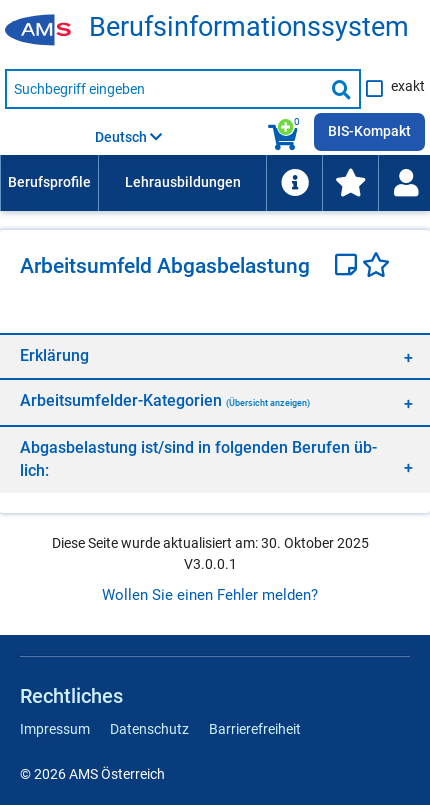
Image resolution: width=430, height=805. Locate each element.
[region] (215, 355)
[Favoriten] (376, 267)
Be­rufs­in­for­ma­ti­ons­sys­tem (249, 27)
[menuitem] (49, 183)
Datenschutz (149, 729)
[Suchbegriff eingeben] (164, 89)
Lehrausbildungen (183, 182)
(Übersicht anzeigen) (268, 403)
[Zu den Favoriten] (350, 183)
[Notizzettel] (348, 267)
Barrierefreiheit (255, 729)
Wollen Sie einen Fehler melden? (210, 595)
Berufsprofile (49, 182)
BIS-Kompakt (369, 131)
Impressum (55, 729)
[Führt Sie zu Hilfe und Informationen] (294, 183)
